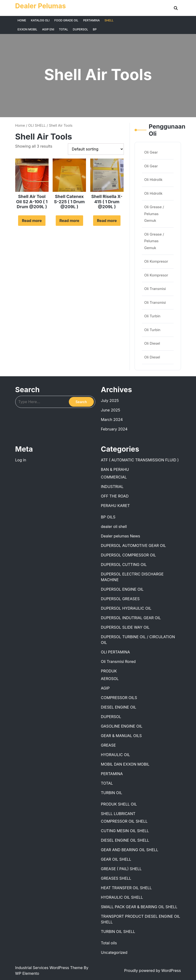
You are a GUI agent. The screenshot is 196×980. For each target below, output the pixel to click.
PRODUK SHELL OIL (119, 804)
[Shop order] (96, 149)
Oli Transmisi (155, 289)
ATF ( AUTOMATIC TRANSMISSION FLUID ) (140, 460)
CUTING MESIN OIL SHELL (125, 831)
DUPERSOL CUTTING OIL (124, 565)
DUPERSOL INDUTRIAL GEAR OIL (131, 618)
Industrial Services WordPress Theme (50, 968)
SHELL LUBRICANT (118, 814)
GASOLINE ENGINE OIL (122, 726)
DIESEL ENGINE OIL (119, 707)
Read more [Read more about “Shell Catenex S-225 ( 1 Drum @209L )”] (69, 221)
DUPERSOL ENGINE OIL (122, 589)
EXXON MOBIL (28, 29)
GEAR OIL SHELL (116, 859)
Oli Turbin (152, 316)
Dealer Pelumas (41, 6)
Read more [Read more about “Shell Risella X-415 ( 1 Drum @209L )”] (107, 221)
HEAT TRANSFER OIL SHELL (126, 888)
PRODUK (109, 671)
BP (95, 29)
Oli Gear (151, 152)
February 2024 (114, 429)
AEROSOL (110, 679)
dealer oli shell (114, 526)
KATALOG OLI (40, 20)
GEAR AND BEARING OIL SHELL (130, 850)
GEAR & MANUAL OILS (121, 736)
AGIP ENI (48, 29)
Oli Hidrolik (153, 180)
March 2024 (112, 420)
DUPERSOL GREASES (120, 599)
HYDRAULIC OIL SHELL (122, 897)
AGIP (105, 688)
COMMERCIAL (114, 477)
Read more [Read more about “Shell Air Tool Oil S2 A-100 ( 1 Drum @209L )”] (32, 221)
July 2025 (110, 401)
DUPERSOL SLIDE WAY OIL (125, 627)
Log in (21, 460)
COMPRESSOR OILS (119, 698)
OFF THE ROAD (115, 496)
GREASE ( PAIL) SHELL (121, 869)
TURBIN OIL (112, 793)
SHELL (109, 20)
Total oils (109, 943)
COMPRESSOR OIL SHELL (124, 821)
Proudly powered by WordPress (152, 970)
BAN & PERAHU (115, 469)
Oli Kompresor (156, 261)
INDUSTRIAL (112, 487)
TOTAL (63, 29)
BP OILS (108, 517)
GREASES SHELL (116, 878)
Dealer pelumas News (121, 536)
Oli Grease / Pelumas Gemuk (154, 214)
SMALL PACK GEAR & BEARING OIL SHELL (139, 907)
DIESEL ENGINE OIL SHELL (125, 840)
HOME (22, 20)
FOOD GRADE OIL (66, 20)
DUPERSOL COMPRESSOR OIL (128, 555)
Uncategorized (114, 952)
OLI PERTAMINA (116, 652)
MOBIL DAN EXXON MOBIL (125, 764)
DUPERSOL (80, 29)
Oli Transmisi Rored (118, 661)
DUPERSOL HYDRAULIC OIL (126, 608)
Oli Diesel (152, 343)
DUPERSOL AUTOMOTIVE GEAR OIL (133, 546)
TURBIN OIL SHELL (118, 932)
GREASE (108, 745)
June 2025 (111, 410)
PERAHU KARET (116, 506)
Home (20, 126)
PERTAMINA (91, 20)
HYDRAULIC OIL (116, 755)
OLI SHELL (37, 126)
